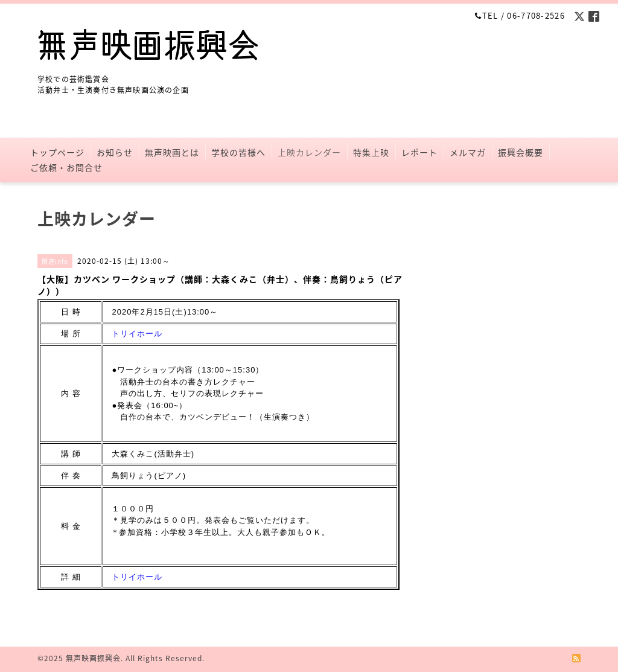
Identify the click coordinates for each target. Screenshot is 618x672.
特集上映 (371, 152)
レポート (419, 152)
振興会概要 (521, 152)
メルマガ (468, 152)
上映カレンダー (309, 152)
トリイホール (137, 334)
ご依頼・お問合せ (66, 167)
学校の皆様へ (238, 152)
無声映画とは (172, 152)
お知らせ (115, 152)
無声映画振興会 (93, 658)
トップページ (57, 152)
